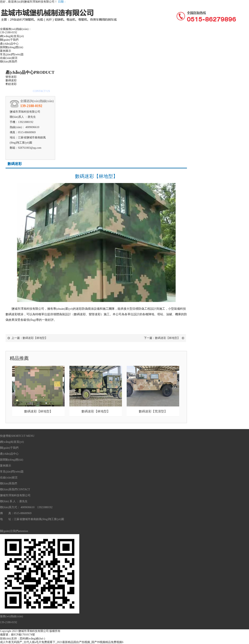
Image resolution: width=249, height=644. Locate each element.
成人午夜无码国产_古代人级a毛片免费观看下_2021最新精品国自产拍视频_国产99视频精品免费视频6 (62, 642)
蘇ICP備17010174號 (23, 635)
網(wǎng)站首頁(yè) (12, 36)
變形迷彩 (11, 77)
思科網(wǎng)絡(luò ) (32, 639)
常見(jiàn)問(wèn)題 (12, 54)
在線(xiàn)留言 (9, 58)
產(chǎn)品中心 (9, 44)
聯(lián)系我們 (9, 62)
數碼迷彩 (11, 80)
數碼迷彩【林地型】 (35, 338)
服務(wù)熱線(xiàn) (11, 616)
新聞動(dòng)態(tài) (12, 47)
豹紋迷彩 (11, 84)
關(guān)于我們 (9, 40)
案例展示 (6, 51)
